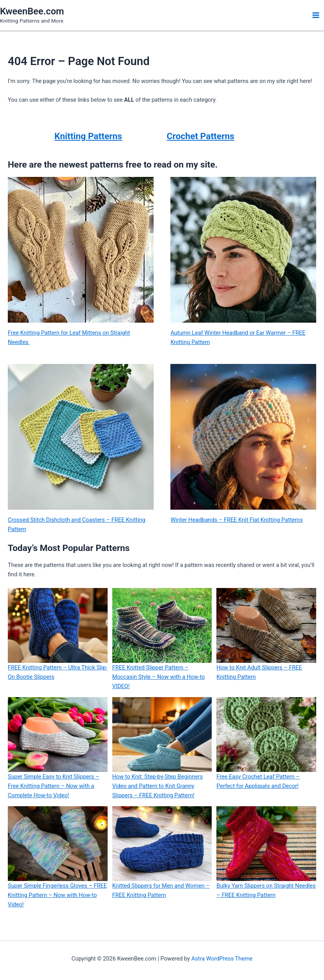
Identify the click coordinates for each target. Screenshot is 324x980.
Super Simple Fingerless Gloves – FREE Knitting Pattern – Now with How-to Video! (57, 895)
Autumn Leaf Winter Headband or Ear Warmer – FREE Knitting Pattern (238, 337)
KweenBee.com (32, 11)
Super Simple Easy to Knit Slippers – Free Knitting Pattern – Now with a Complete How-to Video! (54, 786)
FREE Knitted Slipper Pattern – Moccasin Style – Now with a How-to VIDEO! (159, 677)
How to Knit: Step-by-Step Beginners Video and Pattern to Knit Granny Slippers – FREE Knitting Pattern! (158, 786)
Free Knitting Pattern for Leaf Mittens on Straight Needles (69, 337)
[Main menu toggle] (316, 15)
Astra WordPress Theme (222, 959)
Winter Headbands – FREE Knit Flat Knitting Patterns (236, 520)
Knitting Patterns (89, 136)
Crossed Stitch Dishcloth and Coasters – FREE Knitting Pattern (77, 524)
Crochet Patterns (201, 136)
